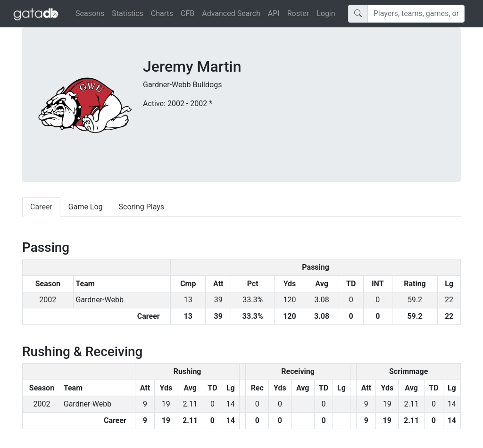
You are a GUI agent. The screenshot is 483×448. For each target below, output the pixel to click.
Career (41, 207)
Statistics (128, 13)
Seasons (90, 13)
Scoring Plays (142, 207)
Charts (162, 13)
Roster (298, 13)
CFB (187, 13)
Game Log (86, 207)
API (274, 13)
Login (326, 13)
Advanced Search (231, 13)
